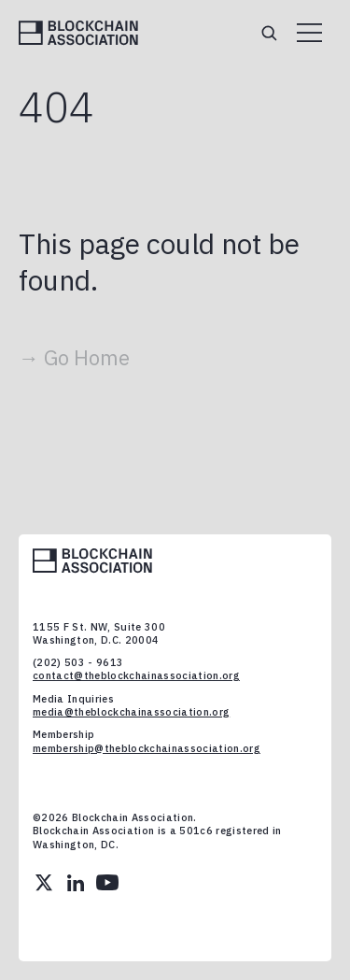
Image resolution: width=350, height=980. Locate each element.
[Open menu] (309, 33)
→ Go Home (74, 357)
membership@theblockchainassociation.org (147, 748)
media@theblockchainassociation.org (131, 712)
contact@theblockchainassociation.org (136, 675)
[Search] (269, 33)
